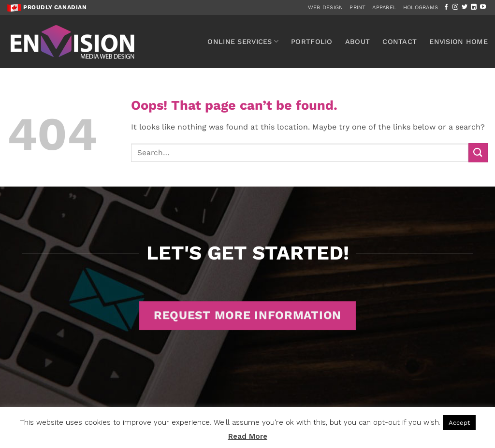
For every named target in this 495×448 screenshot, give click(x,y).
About (357, 42)
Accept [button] (459, 423)
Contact (400, 42)
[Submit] (478, 152)
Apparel (384, 7)
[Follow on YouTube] (483, 7)
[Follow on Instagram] (455, 7)
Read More (248, 436)
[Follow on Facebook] (446, 7)
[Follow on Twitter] (465, 7)
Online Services (243, 41)
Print (357, 7)
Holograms (421, 7)
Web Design (325, 7)
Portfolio (312, 42)
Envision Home (459, 42)
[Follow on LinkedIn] (474, 7)
